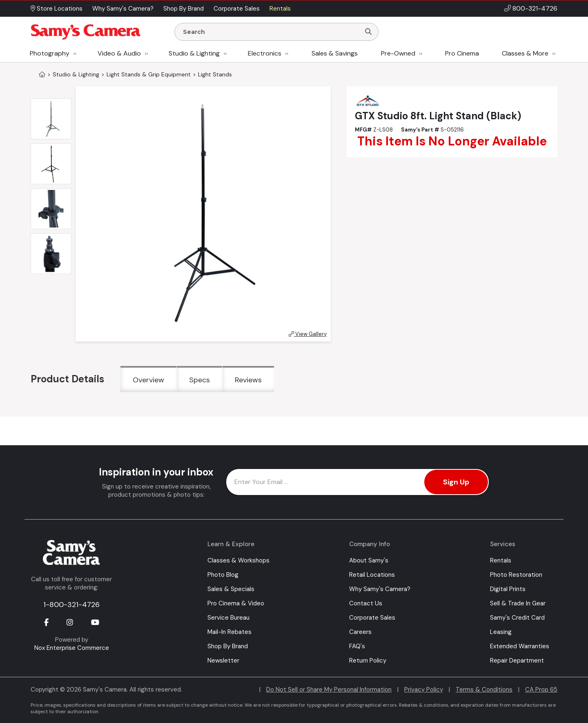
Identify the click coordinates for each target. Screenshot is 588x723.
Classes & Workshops (238, 560)
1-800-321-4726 (71, 605)
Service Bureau (228, 618)
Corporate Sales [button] (237, 9)
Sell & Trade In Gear (518, 603)
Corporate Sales (372, 618)
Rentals (501, 560)
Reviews (248, 380)
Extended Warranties (520, 646)
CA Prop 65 (541, 690)
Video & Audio (119, 53)
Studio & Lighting (194, 53)
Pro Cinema (462, 53)
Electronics (265, 53)
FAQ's (357, 646)
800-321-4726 (535, 8)
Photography (50, 53)
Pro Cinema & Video (236, 603)
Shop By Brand (228, 646)
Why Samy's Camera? (380, 589)
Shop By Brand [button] (184, 9)
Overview (148, 380)
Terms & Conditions (484, 690)
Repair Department (517, 661)
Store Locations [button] (57, 9)
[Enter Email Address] (357, 482)
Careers (360, 632)
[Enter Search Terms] (271, 32)
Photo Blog (223, 575)
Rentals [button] (280, 9)
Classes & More (525, 53)
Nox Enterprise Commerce (72, 648)
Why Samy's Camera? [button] (123, 9)
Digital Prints (508, 589)
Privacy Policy (424, 690)
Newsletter (223, 661)
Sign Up (456, 482)
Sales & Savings (335, 53)
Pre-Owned (398, 53)
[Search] (368, 32)
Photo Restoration (516, 575)
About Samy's (369, 560)
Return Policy (368, 661)
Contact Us (366, 603)
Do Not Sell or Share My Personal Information (329, 690)
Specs (199, 380)
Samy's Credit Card (517, 618)
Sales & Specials (231, 589)
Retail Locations (372, 575)
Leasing (501, 632)
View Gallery (308, 334)
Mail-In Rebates (229, 632)
